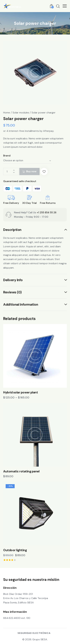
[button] (44, 172)
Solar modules (21, 113)
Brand (7, 156)
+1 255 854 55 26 (47, 213)
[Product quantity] (11, 172)
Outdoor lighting (15, 550)
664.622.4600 (12, 618)
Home (7, 113)
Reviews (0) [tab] (12, 292)
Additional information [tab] (21, 305)
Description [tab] (12, 230)
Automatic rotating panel (21, 471)
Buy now (31, 171)
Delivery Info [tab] (13, 280)
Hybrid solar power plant (21, 392)
